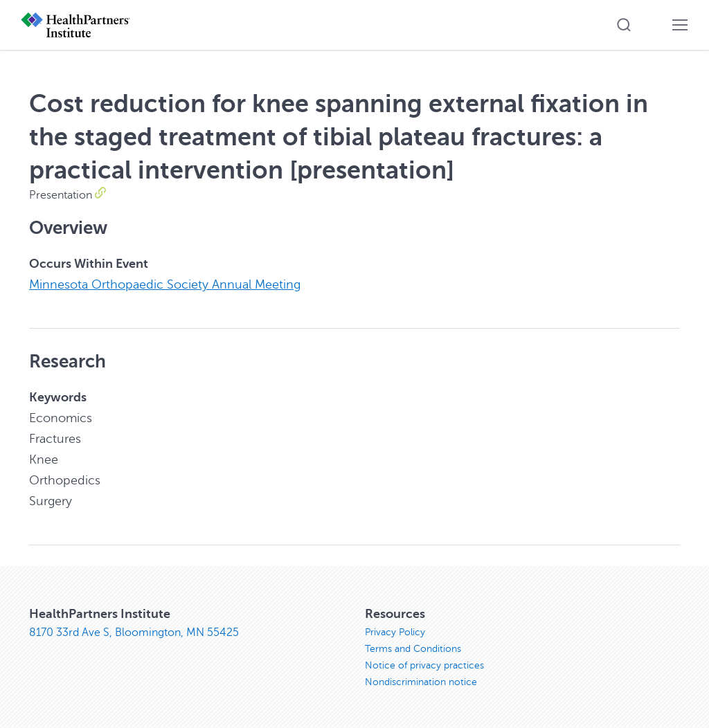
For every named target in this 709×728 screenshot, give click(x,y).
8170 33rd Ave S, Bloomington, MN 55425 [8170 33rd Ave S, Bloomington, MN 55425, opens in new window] (134, 633)
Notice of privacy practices (424, 665)
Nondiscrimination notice (421, 682)
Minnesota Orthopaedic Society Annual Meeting (165, 284)
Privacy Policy (395, 632)
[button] (624, 25)
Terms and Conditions (413, 649)
